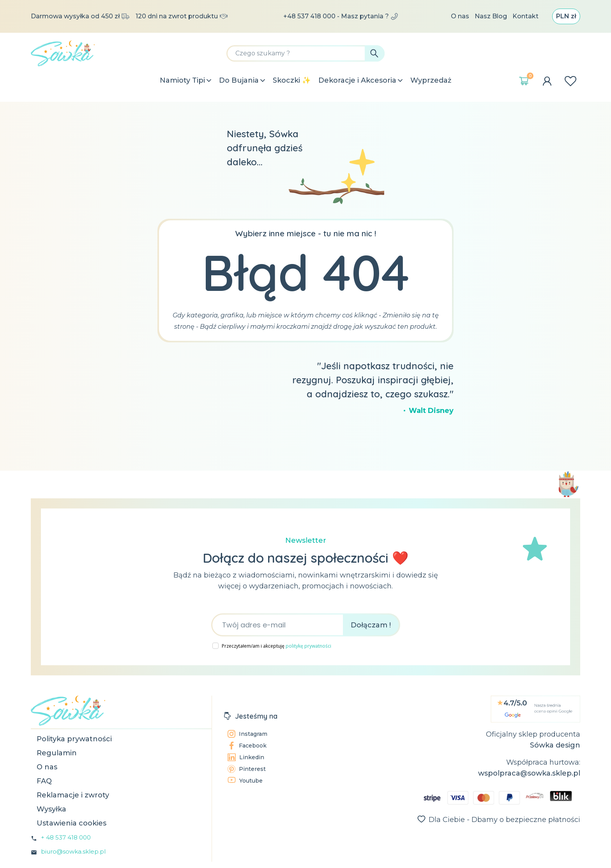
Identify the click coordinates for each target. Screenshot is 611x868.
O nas (460, 16)
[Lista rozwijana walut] (566, 16)
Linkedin (246, 757)
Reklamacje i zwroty (73, 795)
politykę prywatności (308, 646)
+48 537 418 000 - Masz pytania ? (341, 16)
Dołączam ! (371, 625)
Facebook (247, 746)
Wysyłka (51, 809)
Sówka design (555, 745)
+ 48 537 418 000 (66, 837)
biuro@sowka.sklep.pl (73, 851)
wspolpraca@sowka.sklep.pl (529, 773)
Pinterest (247, 769)
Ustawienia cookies (72, 823)
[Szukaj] (305, 53)
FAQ (44, 781)
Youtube (245, 780)
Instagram (247, 734)
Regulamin (57, 753)
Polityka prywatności (74, 739)
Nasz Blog (491, 16)
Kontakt (525, 16)
